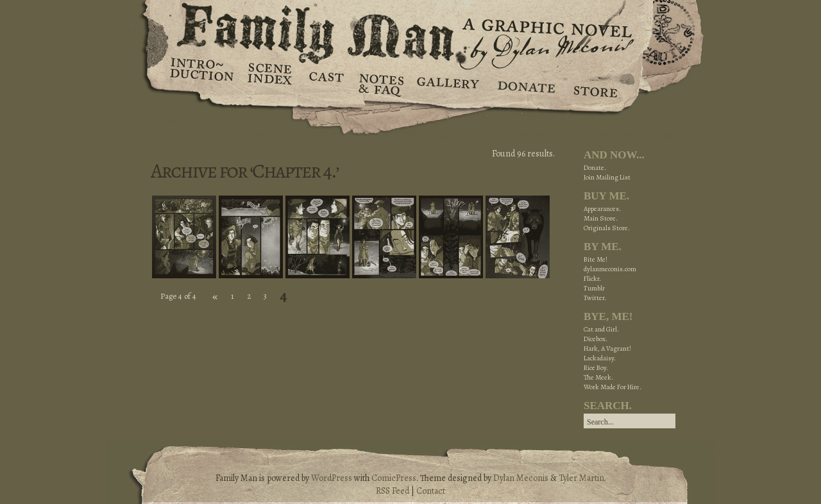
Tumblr (594, 288)
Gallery (447, 83)
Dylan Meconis (521, 478)
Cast (326, 83)
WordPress (332, 478)
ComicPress (394, 478)
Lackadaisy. (600, 358)
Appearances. (602, 209)
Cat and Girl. (601, 329)
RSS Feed (393, 491)
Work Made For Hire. (613, 387)
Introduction (202, 74)
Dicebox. (596, 339)
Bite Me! (596, 259)
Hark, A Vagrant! (607, 349)
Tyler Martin (581, 478)
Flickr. (592, 279)
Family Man (410, 30)
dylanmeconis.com (610, 269)
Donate (524, 83)
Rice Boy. (596, 368)
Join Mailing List (607, 177)
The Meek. (598, 377)
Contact (431, 491)
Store (595, 83)
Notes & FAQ (380, 83)
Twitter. (595, 298)
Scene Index (271, 83)
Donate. (595, 168)
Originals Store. (607, 228)
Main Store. (601, 218)
